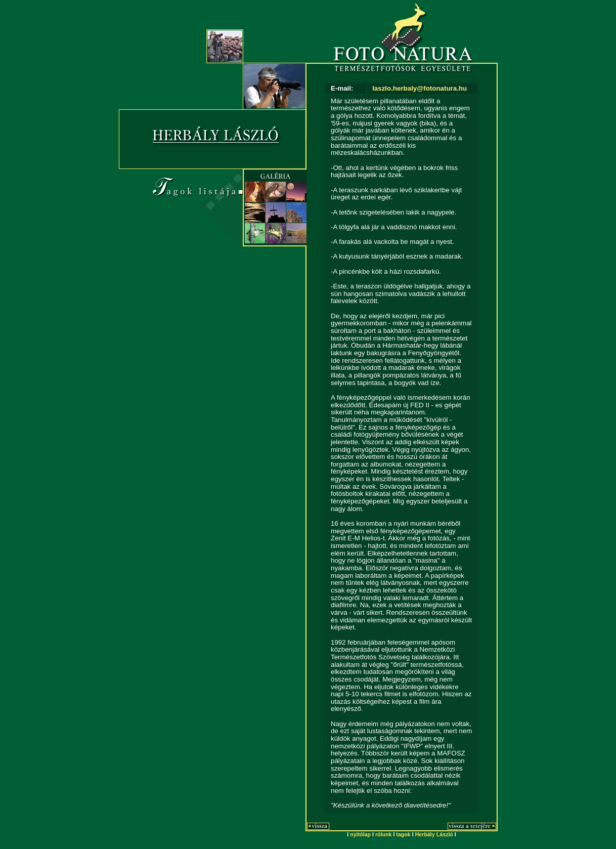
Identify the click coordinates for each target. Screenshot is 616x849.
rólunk (384, 834)
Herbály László (434, 834)
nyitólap (360, 834)
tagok (403, 834)
